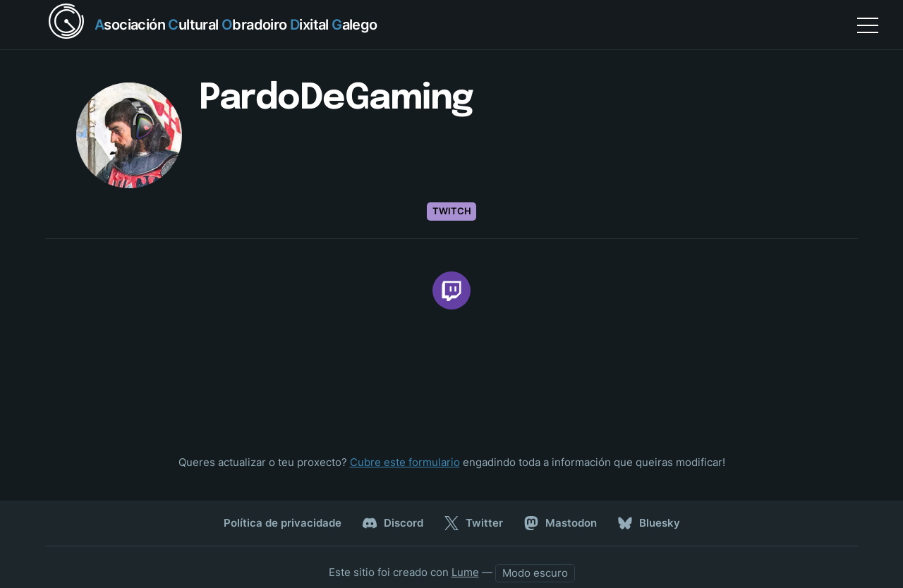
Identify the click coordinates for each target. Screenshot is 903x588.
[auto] (535, 573)
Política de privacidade (283, 523)
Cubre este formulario (405, 462)
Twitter (474, 523)
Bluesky (649, 523)
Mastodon (560, 523)
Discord (393, 523)
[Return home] (211, 25)
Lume (465, 572)
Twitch (452, 211)
